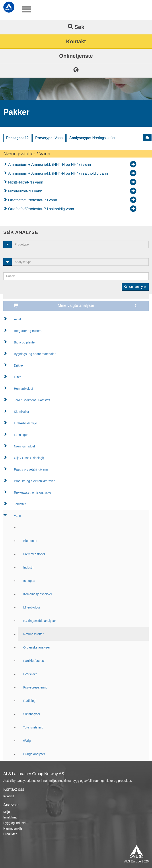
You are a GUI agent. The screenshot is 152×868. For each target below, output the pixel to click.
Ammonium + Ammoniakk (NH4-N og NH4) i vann (49, 165)
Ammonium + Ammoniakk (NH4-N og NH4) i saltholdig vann (57, 173)
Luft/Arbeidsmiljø (25, 423)
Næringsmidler (13, 828)
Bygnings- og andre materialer (35, 354)
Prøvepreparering (35, 687)
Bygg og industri (14, 823)
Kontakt (76, 41)
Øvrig (27, 741)
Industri (28, 567)
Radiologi (30, 701)
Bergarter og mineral (28, 331)
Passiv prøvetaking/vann (31, 469)
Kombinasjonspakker (38, 594)
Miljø (7, 812)
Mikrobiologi (32, 607)
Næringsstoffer (33, 634)
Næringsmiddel (24, 446)
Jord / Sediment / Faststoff (32, 400)
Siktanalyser (32, 714)
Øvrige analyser (34, 754)
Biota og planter (25, 342)
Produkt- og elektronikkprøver (34, 481)
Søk (76, 27)
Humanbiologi (23, 389)
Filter (17, 377)
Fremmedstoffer (34, 554)
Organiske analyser (37, 647)
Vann (18, 516)
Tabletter (20, 504)
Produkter (10, 834)
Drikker (19, 365)
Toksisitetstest (33, 727)
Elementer (30, 541)
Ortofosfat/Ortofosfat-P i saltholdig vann (41, 209)
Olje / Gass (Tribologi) (29, 458)
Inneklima (10, 817)
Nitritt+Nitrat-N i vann (25, 182)
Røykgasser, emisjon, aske (32, 493)
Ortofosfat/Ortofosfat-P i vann (32, 200)
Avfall (18, 319)
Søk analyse (135, 287)
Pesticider (30, 674)
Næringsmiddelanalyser (40, 621)
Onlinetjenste (76, 56)
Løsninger (21, 435)
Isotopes (29, 581)
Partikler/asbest (34, 661)
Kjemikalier (21, 412)
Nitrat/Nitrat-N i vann (25, 191)
